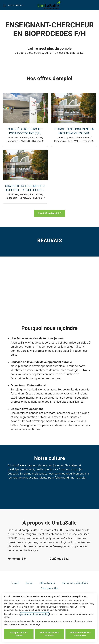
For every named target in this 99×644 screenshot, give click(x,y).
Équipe (29, 583)
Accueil (15, 583)
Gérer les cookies (49, 588)
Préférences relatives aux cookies (80, 634)
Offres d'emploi (47, 583)
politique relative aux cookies (35, 614)
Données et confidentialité (75, 583)
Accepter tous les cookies (19, 634)
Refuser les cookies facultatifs (50, 634)
